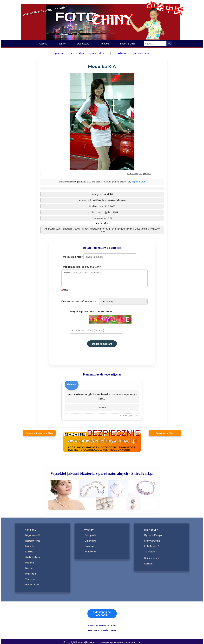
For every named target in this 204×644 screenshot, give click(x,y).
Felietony (90, 550)
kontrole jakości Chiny (102, 623)
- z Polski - (150, 550)
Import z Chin (127, 44)
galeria (59, 53)
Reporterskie (32, 541)
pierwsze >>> (141, 53)
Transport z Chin (165, 435)
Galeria (43, 44)
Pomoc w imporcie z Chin (39, 435)
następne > (122, 53)
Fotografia (90, 536)
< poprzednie (96, 53)
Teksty (62, 44)
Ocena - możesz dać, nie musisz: (105, 303)
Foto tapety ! (151, 545)
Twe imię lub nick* (99, 257)
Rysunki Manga (153, 536)
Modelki (30, 545)
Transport (31, 573)
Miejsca (29, 559)
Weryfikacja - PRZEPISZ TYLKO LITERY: (101, 323)
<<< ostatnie (77, 53)
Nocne (29, 564)
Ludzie (29, 550)
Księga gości (151, 555)
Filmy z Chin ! (152, 541)
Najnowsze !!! (32, 536)
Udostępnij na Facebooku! (102, 606)
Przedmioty (32, 577)
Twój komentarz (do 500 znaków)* (106, 279)
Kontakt (105, 44)
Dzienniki (90, 541)
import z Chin (138, 182)
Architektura (32, 554)
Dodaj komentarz (102, 345)
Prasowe (89, 545)
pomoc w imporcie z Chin (102, 618)
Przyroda (30, 568)
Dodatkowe (83, 44)
